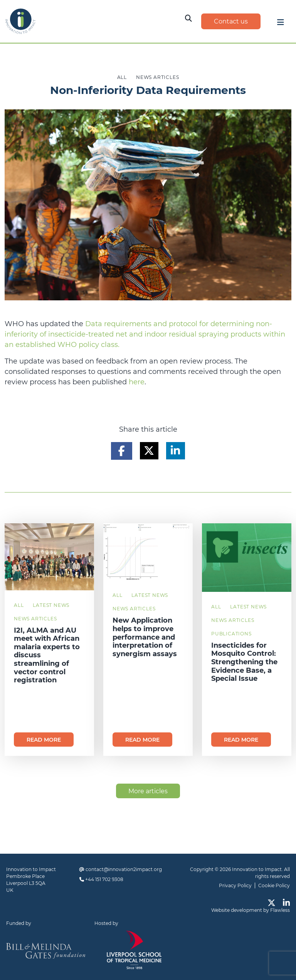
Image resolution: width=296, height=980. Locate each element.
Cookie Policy (274, 885)
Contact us (231, 21)
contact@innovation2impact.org (124, 869)
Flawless (280, 910)
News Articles (35, 619)
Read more (44, 740)
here (137, 382)
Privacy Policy (235, 885)
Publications (231, 634)
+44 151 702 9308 (104, 879)
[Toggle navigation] (281, 24)
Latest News (51, 605)
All (19, 605)
